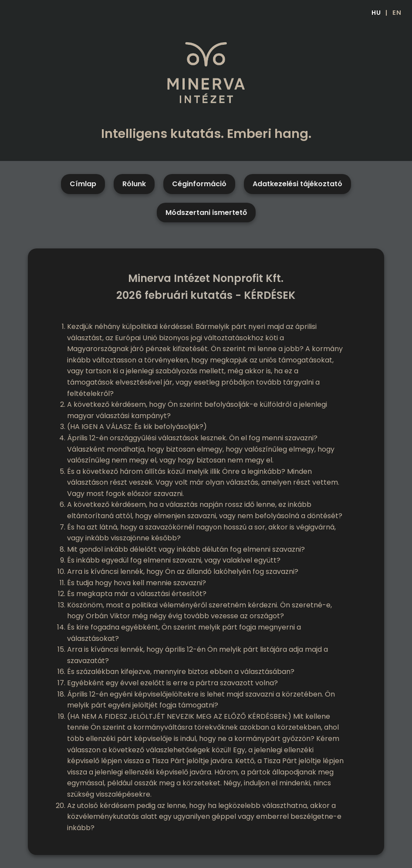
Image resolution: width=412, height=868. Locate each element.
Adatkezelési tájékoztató (297, 184)
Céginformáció (199, 184)
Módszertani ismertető (206, 213)
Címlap (83, 184)
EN (397, 13)
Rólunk (134, 184)
